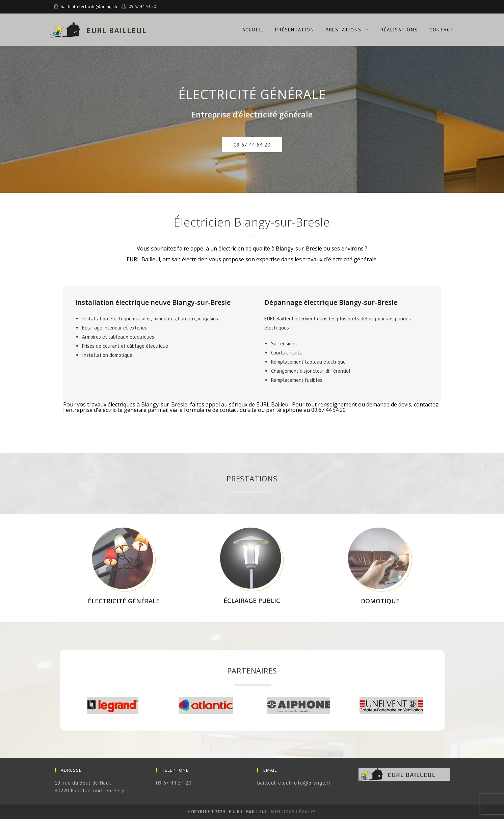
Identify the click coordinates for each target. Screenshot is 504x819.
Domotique (380, 601)
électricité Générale (124, 601)
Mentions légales (293, 812)
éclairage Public (252, 601)
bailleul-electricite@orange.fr (89, 7)
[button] (252, 145)
